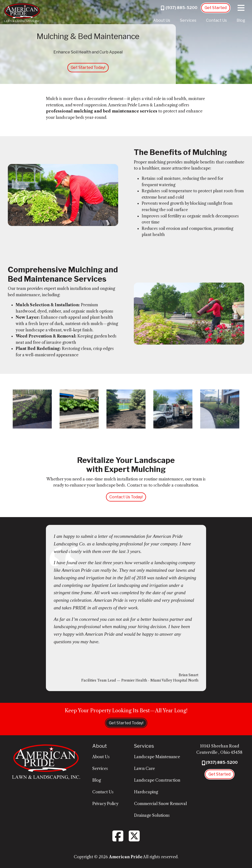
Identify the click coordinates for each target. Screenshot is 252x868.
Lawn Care (144, 768)
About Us (162, 20)
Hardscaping (146, 792)
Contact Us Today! (126, 497)
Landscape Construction (157, 780)
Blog (241, 20)
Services (188, 20)
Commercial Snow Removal (160, 804)
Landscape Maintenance (157, 757)
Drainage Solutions (152, 815)
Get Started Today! (88, 67)
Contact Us (216, 20)
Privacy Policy (105, 804)
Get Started (216, 8)
